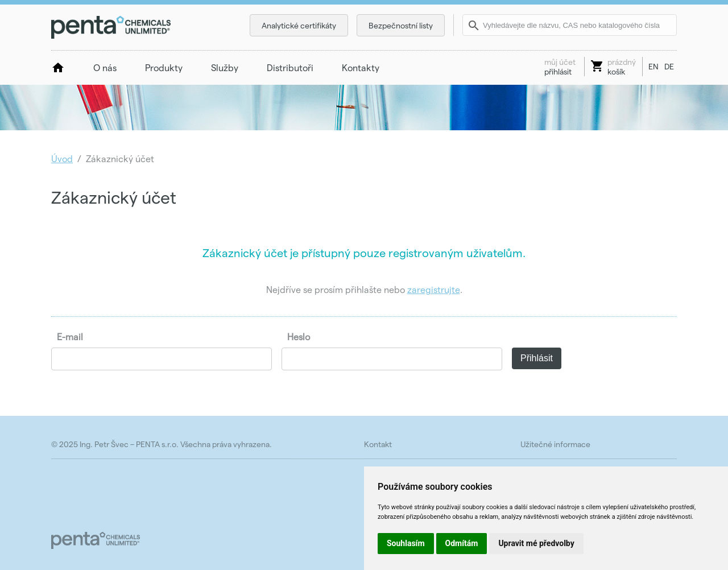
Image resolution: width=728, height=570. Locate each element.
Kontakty (361, 67)
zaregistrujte (434, 289)
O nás (105, 67)
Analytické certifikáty (299, 25)
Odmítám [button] (462, 543)
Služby (225, 67)
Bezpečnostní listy (401, 25)
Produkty (164, 67)
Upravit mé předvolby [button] (536, 543)
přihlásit (560, 67)
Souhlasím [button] (406, 543)
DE (669, 66)
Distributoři (290, 67)
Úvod (62, 158)
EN (653, 66)
